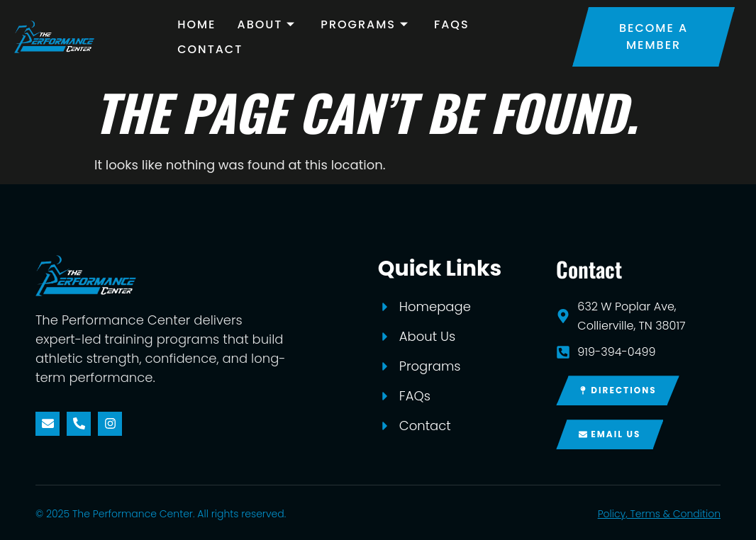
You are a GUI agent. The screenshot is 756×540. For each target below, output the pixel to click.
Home (196, 24)
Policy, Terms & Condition (659, 514)
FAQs (452, 24)
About (269, 24)
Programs (367, 24)
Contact (210, 49)
